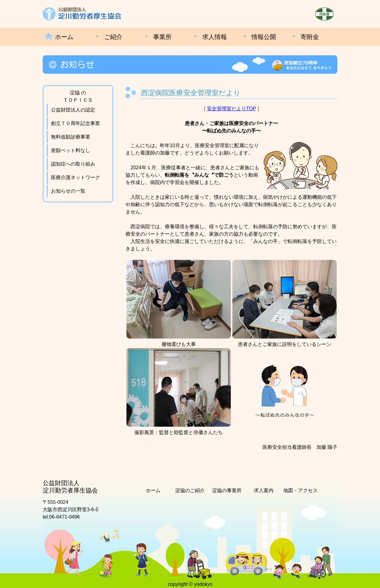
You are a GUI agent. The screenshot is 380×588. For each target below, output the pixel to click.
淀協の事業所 (227, 490)
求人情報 (215, 37)
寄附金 (310, 37)
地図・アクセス (301, 490)
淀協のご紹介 (190, 490)
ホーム (64, 37)
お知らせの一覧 (68, 191)
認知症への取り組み (73, 164)
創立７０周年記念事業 (76, 123)
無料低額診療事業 (71, 137)
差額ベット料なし (71, 150)
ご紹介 (113, 37)
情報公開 (264, 37)
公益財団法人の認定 (73, 110)
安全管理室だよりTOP (232, 109)
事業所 (162, 37)
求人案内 (264, 490)
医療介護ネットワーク (76, 177)
